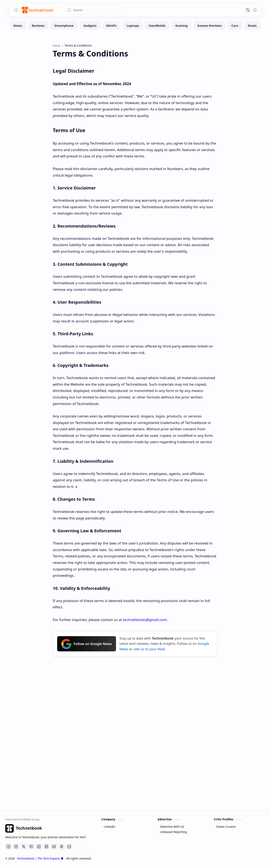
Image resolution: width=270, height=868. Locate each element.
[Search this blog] (94, 10)
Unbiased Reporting (173, 833)
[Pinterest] (46, 847)
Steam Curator (226, 827)
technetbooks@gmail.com (145, 620)
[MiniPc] (112, 26)
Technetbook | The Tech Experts (40, 859)
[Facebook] (8, 847)
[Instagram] (16, 847)
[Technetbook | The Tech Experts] (37, 10)
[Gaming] (181, 26)
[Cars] (235, 26)
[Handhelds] (157, 26)
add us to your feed (149, 650)
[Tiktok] (39, 847)
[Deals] (252, 26)
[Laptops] (133, 26)
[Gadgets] (90, 26)
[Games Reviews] (209, 26)
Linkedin (109, 827)
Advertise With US (172, 827)
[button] (16, 10)
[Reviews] (38, 26)
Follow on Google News (87, 645)
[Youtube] (31, 847)
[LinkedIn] (69, 847)
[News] (18, 26)
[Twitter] (24, 847)
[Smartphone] (64, 26)
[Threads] (62, 847)
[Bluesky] (54, 847)
